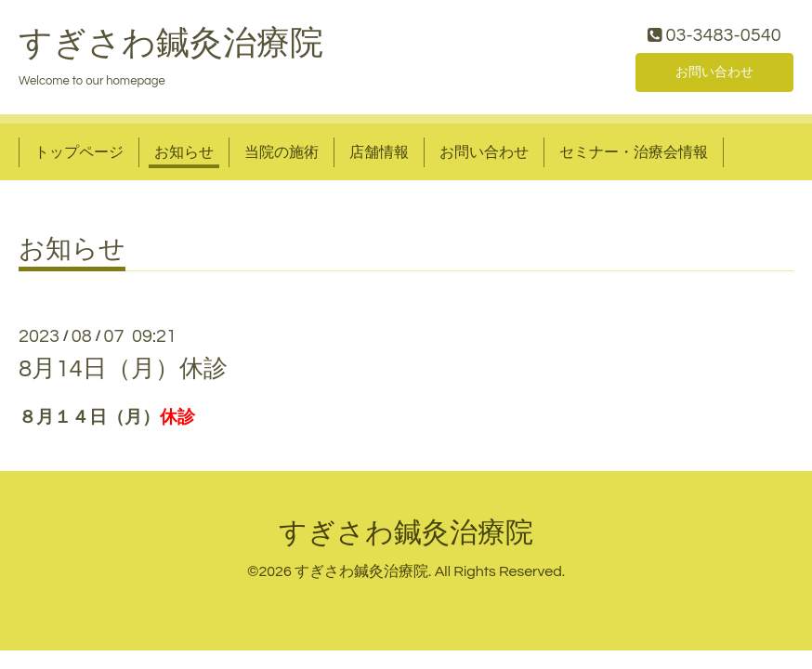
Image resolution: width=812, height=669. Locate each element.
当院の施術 (282, 156)
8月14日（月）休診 (123, 374)
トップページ (79, 156)
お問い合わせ (714, 74)
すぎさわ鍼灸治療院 (171, 47)
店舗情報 (379, 156)
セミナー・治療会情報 (634, 156)
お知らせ (184, 156)
